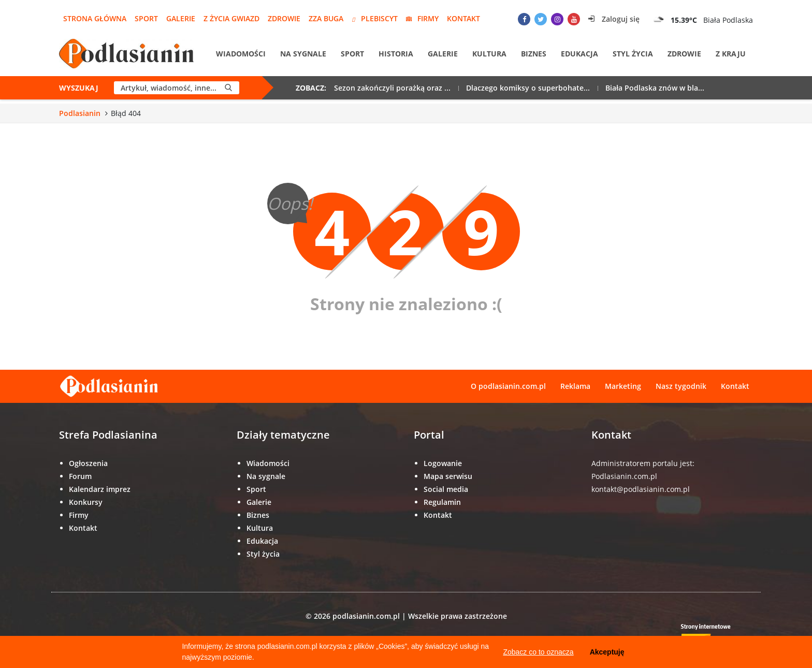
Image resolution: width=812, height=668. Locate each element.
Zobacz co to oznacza (538, 652)
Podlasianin (80, 113)
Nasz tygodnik (681, 386)
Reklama (575, 386)
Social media (446, 489)
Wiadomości (241, 54)
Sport (146, 18)
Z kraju (731, 54)
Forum (80, 476)
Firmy (422, 18)
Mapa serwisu (448, 476)
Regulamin (442, 502)
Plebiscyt (375, 18)
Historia (396, 54)
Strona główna (95, 18)
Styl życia (633, 54)
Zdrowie (284, 18)
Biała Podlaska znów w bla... (655, 88)
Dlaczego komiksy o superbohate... (528, 88)
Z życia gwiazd (231, 18)
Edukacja (579, 54)
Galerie (181, 18)
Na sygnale (303, 54)
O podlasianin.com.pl (508, 386)
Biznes (534, 54)
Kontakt (463, 18)
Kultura (489, 54)
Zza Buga (326, 18)
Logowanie (443, 463)
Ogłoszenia (88, 463)
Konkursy (86, 502)
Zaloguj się (614, 19)
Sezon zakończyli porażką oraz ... (392, 88)
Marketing (623, 386)
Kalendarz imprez (100, 489)
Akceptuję (607, 652)
